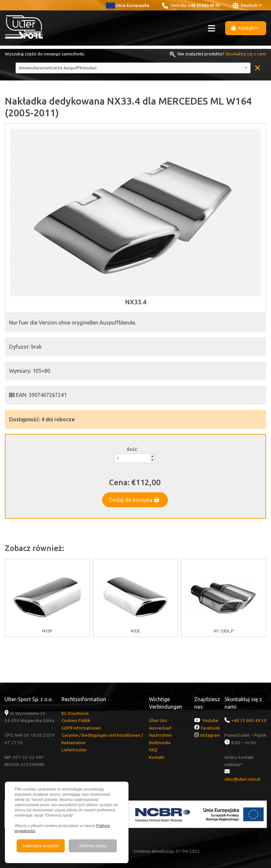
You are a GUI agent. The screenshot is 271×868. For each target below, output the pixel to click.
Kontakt (157, 757)
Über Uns (158, 720)
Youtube (210, 720)
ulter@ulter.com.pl (242, 779)
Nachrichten (160, 735)
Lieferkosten (74, 750)
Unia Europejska (128, 5)
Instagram (210, 735)
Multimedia (160, 743)
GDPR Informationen (81, 728)
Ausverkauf (160, 728)
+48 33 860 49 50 (204, 5)
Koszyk (245, 28)
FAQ (153, 750)
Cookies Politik (76, 720)
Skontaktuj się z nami (246, 54)
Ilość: (132, 449)
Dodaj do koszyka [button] (134, 500)
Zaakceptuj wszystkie (41, 846)
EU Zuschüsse (75, 713)
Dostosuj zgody (93, 846)
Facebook (210, 728)
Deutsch (247, 6)
